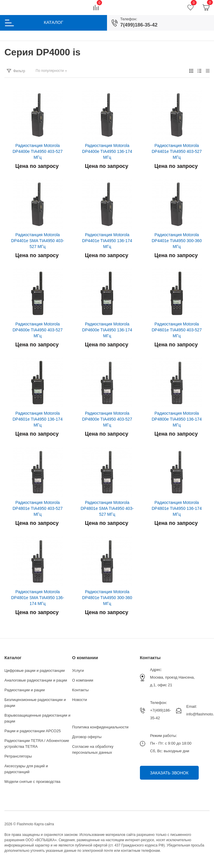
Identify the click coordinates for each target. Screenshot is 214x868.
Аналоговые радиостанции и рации (36, 680)
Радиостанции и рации (25, 690)
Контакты (80, 690)
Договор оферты (87, 737)
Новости (79, 700)
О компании (85, 658)
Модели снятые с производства (32, 782)
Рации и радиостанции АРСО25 (33, 731)
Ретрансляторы (18, 756)
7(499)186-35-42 (139, 25)
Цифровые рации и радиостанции (35, 671)
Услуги (78, 671)
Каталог (13, 658)
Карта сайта (44, 824)
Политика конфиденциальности (100, 727)
